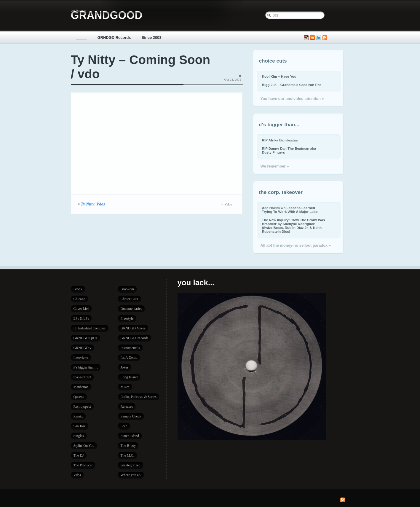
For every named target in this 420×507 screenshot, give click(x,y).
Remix (78, 416)
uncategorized (131, 465)
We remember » (275, 166)
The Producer (83, 465)
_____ (82, 38)
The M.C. (127, 455)
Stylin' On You (84, 446)
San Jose (80, 426)
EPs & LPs (81, 318)
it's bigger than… (86, 367)
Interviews (81, 358)
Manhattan (81, 387)
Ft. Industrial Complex (90, 328)
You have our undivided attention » (292, 99)
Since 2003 (152, 38)
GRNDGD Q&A (86, 338)
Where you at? (131, 475)
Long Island (129, 377)
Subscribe (325, 38)
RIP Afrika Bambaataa (280, 140)
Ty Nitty (88, 204)
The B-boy (128, 446)
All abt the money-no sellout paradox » (296, 245)
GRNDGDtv (83, 348)
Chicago (79, 299)
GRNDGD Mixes (133, 328)
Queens (79, 397)
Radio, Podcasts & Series (139, 397)
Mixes (125, 387)
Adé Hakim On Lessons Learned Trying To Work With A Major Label (290, 210)
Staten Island (130, 436)
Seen (124, 426)
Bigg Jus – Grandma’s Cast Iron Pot (292, 85)
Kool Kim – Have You (279, 76)
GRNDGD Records (114, 38)
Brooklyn (127, 289)
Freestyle (127, 318)
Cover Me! (81, 309)
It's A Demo (129, 358)
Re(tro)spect (82, 406)
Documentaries (131, 309)
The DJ (79, 455)
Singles (79, 436)
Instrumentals (130, 348)
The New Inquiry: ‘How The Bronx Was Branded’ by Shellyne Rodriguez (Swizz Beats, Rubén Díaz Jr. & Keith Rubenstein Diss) (294, 226)
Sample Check (131, 416)
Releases (127, 406)
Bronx (78, 289)
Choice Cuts (129, 299)
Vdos (101, 204)
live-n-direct (82, 377)
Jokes (125, 367)
